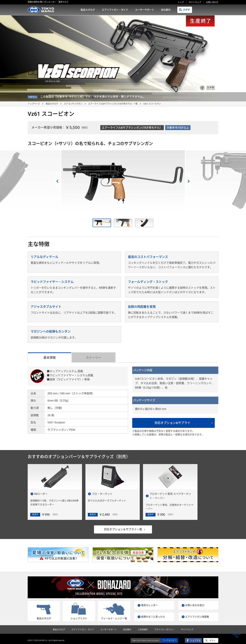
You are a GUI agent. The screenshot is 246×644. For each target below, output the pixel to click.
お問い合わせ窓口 (195, 602)
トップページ (34, 104)
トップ (181, 2)
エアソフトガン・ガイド (115, 10)
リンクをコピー (169, 637)
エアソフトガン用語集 (197, 614)
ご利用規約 (143, 627)
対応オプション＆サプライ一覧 (123, 526)
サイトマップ (195, 2)
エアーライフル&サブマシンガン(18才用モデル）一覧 (113, 104)
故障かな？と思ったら (153, 614)
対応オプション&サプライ (174, 423)
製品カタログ (88, 10)
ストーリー (94, 358)
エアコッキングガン (73, 104)
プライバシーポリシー (164, 627)
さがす (186, 10)
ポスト (213, 638)
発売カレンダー (149, 602)
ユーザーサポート (145, 10)
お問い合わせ (212, 2)
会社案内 (166, 10)
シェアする (195, 638)
